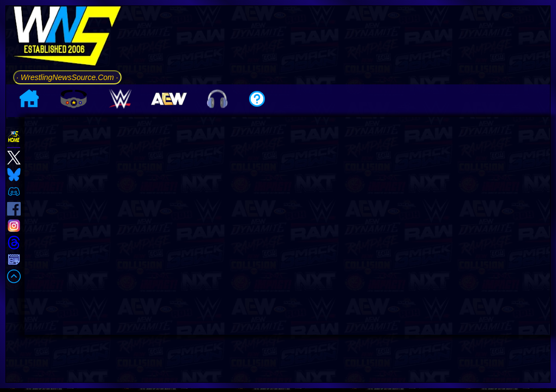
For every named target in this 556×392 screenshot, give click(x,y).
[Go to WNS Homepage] (67, 38)
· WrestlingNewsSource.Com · (67, 77)
